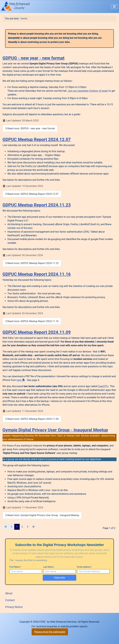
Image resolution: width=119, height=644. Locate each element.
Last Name (48, 567)
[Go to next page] (28, 527)
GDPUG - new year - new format (33, 58)
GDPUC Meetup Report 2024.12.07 (37, 139)
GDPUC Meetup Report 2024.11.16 (37, 274)
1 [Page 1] (17, 527)
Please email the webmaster (50, 632)
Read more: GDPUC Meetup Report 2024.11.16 (32, 321)
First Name (15, 567)
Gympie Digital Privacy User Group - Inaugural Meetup (55, 430)
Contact (10, 600)
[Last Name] (60, 571)
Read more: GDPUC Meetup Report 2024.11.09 (32, 419)
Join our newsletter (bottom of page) (88, 91)
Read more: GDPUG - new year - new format (30, 128)
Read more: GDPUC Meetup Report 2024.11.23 (32, 263)
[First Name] (26, 571)
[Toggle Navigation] (114, 7)
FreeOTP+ (103, 386)
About (9, 593)
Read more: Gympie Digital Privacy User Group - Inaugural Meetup (42, 515)
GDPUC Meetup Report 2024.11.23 (37, 205)
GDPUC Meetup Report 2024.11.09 (37, 332)
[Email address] (93, 571)
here (21, 380)
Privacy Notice (14, 607)
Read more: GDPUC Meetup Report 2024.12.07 (32, 194)
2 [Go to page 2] (22, 527)
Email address (85, 567)
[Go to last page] (33, 527)
